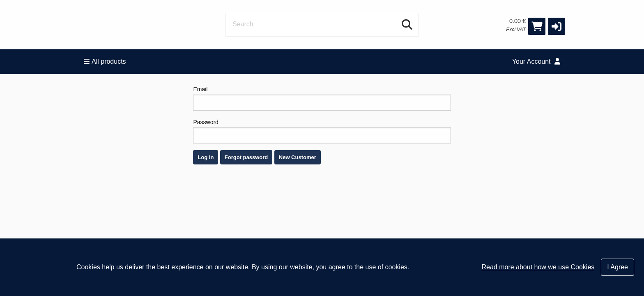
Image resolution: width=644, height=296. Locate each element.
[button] (557, 26)
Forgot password (246, 157)
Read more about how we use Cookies (538, 267)
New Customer (298, 157)
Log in (206, 157)
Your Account (536, 61)
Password (322, 131)
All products (105, 61)
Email (322, 98)
